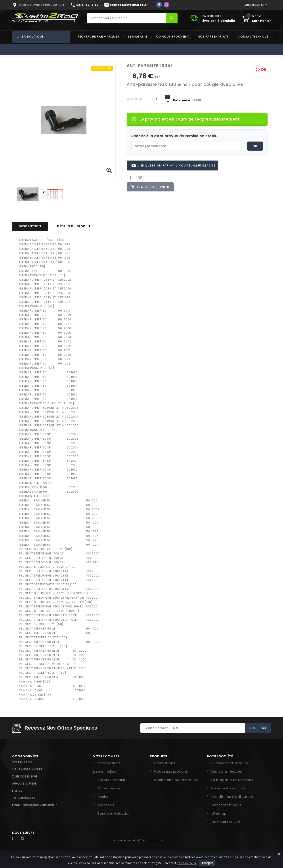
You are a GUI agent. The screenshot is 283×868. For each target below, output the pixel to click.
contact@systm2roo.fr (40, 805)
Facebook (15, 838)
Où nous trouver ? (173, 37)
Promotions (165, 763)
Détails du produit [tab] (74, 226)
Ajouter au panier (150, 187)
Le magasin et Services (232, 780)
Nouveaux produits (171, 771)
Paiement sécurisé (228, 788)
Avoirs (103, 797)
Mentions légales (227, 771)
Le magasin (138, 37)
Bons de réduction (114, 813)
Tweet (140, 178)
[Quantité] (159, 99)
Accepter (207, 863)
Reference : (182, 100)
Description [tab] (30, 226)
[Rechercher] (127, 18)
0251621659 (27, 798)
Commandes (109, 788)
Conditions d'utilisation (232, 797)
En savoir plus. (187, 863)
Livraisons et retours (230, 763)
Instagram (24, 838)
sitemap (219, 813)
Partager (131, 178)
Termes (168, 841)
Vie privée (154, 841)
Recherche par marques (98, 37)
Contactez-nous (253, 37)
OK (255, 146)
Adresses (106, 805)
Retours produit (112, 780)
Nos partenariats (213, 37)
